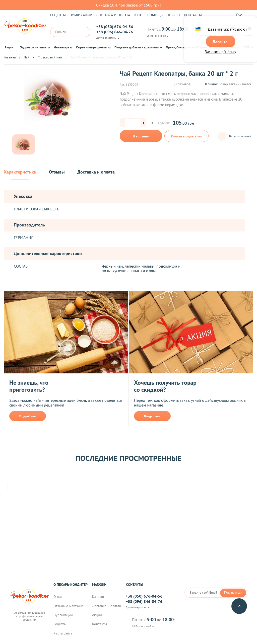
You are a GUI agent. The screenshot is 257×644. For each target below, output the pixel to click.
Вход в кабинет (208, 32)
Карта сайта (63, 634)
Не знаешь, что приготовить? (29, 386)
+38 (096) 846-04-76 (115, 32)
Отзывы (173, 15)
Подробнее (28, 416)
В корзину (141, 136)
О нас (139, 15)
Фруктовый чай (50, 57)
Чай (234, 47)
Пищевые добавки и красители (137, 47)
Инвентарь (61, 47)
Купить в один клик (187, 138)
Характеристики (20, 172)
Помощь (155, 15)
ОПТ (246, 47)
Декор (219, 47)
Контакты (193, 15)
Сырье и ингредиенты (92, 47)
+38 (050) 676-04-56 (115, 27)
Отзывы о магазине (69, 606)
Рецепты (58, 15)
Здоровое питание (33, 47)
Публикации (81, 15)
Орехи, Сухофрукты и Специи (187, 47)
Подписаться (233, 593)
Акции (9, 47)
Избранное (230, 32)
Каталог (98, 597)
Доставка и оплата (113, 15)
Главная (10, 57)
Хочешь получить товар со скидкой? (165, 386)
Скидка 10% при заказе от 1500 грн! (128, 5)
